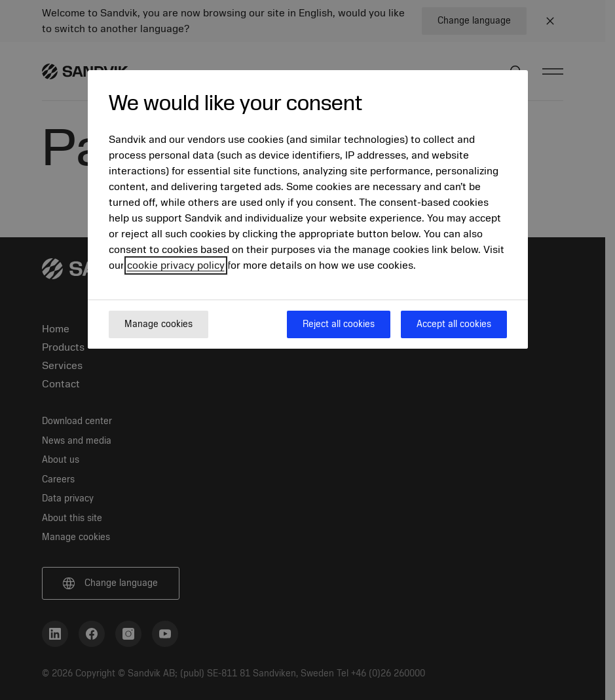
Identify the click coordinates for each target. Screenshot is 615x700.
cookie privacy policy (176, 265)
